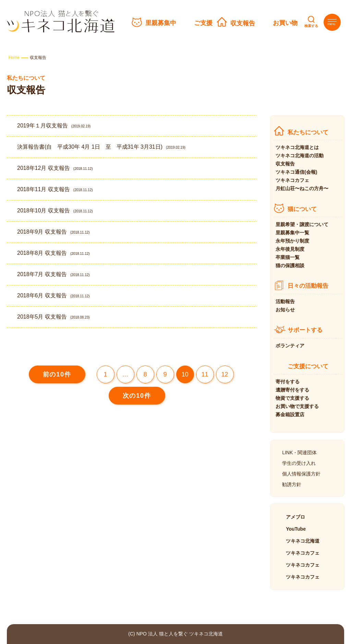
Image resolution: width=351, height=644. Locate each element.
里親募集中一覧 (292, 233)
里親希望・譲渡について (302, 224)
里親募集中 (161, 23)
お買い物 (285, 23)
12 (225, 374)
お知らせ (285, 310)
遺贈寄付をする (292, 390)
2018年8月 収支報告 (53, 253)
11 (205, 374)
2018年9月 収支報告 (53, 232)
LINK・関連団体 (299, 453)
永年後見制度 (290, 249)
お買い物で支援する (297, 406)
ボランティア (290, 346)
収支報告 (243, 23)
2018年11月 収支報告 (55, 189)
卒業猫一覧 (288, 257)
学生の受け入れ (299, 463)
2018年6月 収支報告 (53, 295)
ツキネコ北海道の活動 (300, 156)
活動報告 (285, 301)
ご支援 (203, 23)
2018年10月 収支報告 (55, 210)
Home (14, 58)
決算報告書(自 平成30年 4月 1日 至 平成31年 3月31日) (101, 147)
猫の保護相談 (290, 265)
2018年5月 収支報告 (53, 317)
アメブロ (295, 517)
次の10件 (137, 396)
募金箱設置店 (290, 414)
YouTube (296, 529)
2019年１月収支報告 (54, 126)
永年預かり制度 (292, 241)
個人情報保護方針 (301, 474)
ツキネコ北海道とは (297, 147)
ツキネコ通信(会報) (296, 172)
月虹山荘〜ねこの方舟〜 (302, 188)
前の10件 (57, 374)
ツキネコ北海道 (303, 541)
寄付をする (288, 382)
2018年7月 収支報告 (53, 274)
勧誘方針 (292, 484)
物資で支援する (292, 398)
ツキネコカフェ (292, 180)
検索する (311, 26)
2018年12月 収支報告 (55, 168)
